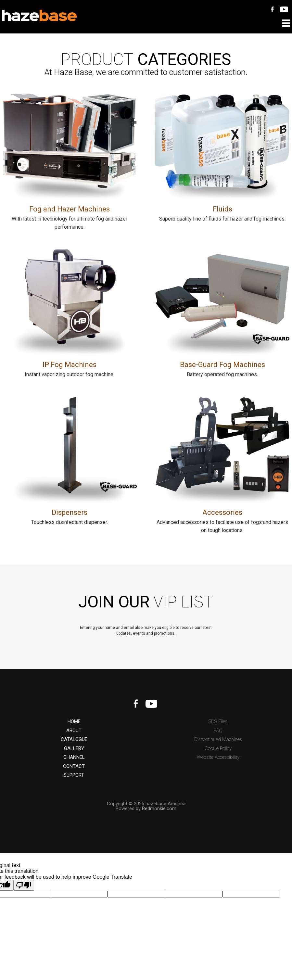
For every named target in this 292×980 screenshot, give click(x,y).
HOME (74, 722)
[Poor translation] (24, 885)
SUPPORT (74, 775)
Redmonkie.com (159, 808)
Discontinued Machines (218, 739)
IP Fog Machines (70, 365)
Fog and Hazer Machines (70, 209)
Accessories (222, 512)
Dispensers (70, 512)
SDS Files (218, 722)
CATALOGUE (74, 739)
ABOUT (74, 731)
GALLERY (74, 749)
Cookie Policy (218, 749)
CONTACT (74, 766)
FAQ (218, 731)
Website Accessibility (218, 757)
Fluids (222, 209)
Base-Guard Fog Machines (222, 365)
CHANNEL (74, 757)
